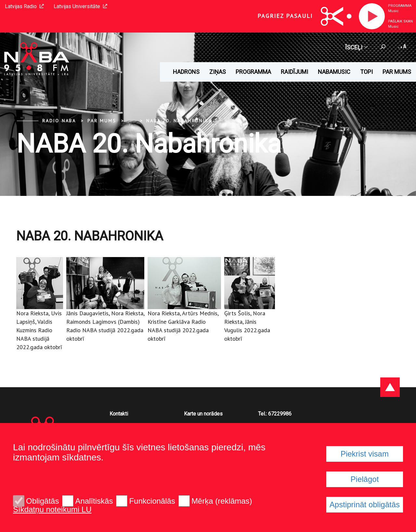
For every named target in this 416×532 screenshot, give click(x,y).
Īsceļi (356, 47)
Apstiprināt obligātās (365, 505)
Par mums (397, 72)
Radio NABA (59, 121)
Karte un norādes (203, 414)
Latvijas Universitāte (80, 6)
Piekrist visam (365, 454)
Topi (366, 72)
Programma (400, 6)
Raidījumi (294, 72)
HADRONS (186, 72)
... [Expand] (131, 121)
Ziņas (218, 72)
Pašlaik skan (400, 21)
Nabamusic (334, 72)
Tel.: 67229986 (275, 414)
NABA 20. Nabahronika (179, 121)
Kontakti (119, 414)
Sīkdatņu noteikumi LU (52, 510)
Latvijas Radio (24, 6)
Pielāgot (365, 479)
